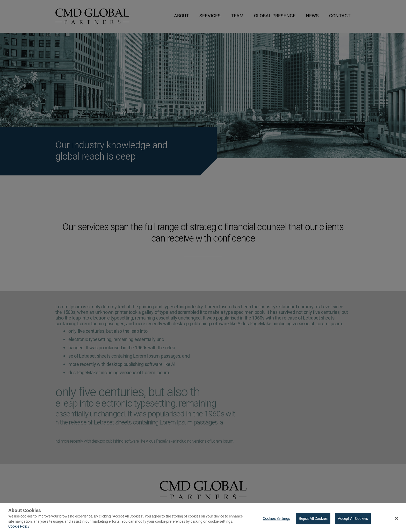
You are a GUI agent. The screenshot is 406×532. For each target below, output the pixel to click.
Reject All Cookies (313, 520)
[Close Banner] (397, 520)
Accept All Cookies (353, 520)
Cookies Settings (276, 520)
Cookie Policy (19, 529)
